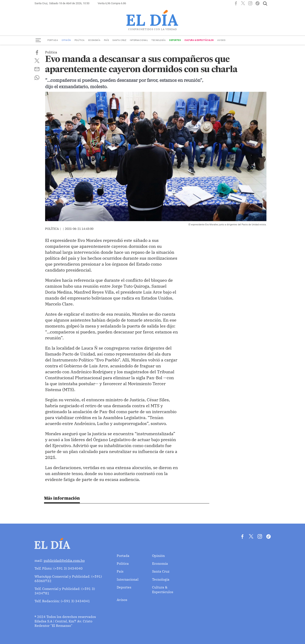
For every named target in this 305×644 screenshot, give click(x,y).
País (106, 40)
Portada (53, 40)
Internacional (139, 40)
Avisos (221, 40)
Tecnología (159, 40)
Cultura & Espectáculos (199, 40)
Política (80, 40)
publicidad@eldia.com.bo (64, 560)
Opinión (66, 40)
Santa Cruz (119, 40)
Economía (94, 40)
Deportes (175, 40)
